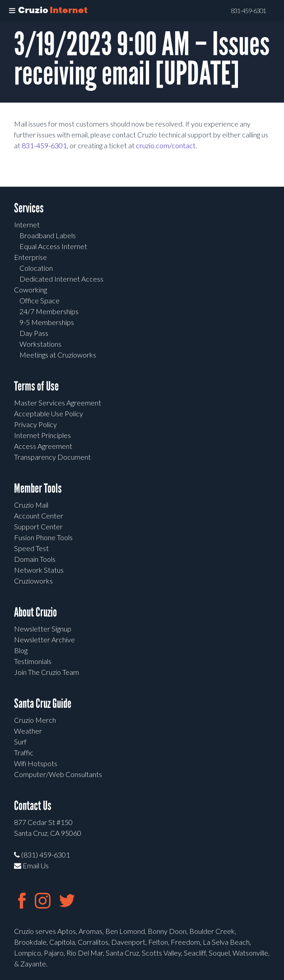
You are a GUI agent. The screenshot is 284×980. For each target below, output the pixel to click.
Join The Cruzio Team (47, 672)
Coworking (30, 290)
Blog (21, 650)
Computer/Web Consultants (58, 774)
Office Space (40, 300)
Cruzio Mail (31, 505)
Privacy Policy (35, 424)
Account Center (39, 516)
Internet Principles (42, 435)
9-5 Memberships (47, 322)
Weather (28, 731)
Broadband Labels (48, 235)
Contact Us (33, 806)
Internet (27, 224)
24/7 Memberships (49, 311)
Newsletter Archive (44, 639)
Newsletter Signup (43, 629)
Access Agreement (43, 446)
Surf (20, 742)
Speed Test (31, 548)
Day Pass (34, 333)
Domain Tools (35, 559)
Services (29, 208)
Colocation (36, 268)
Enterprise (30, 257)
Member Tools (38, 488)
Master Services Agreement (58, 403)
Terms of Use (36, 386)
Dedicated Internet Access (61, 279)
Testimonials (33, 661)
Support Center (38, 526)
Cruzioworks (33, 581)
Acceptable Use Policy (49, 413)
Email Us (31, 865)
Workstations (40, 344)
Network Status (39, 570)
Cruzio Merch (35, 720)
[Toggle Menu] (12, 11)
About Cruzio (35, 612)
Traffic (24, 752)
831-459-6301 (44, 145)
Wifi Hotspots (36, 763)
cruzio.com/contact (166, 145)
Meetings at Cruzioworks (58, 355)
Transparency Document (52, 457)
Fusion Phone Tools (43, 537)
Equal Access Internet (53, 246)
